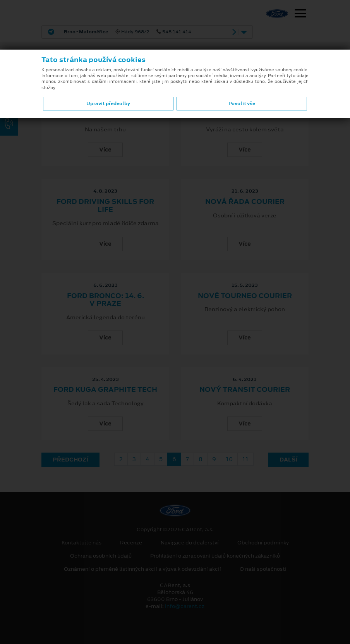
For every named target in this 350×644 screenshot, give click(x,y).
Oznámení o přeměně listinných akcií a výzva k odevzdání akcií (142, 569)
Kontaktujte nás (81, 543)
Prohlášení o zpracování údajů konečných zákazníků (215, 556)
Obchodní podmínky (263, 543)
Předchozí (70, 460)
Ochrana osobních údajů (101, 556)
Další (288, 460)
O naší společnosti (263, 569)
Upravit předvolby (108, 103)
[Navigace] (300, 14)
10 (229, 459)
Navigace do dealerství (190, 543)
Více (105, 150)
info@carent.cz (185, 606)
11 (245, 459)
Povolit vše (242, 103)
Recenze (131, 543)
